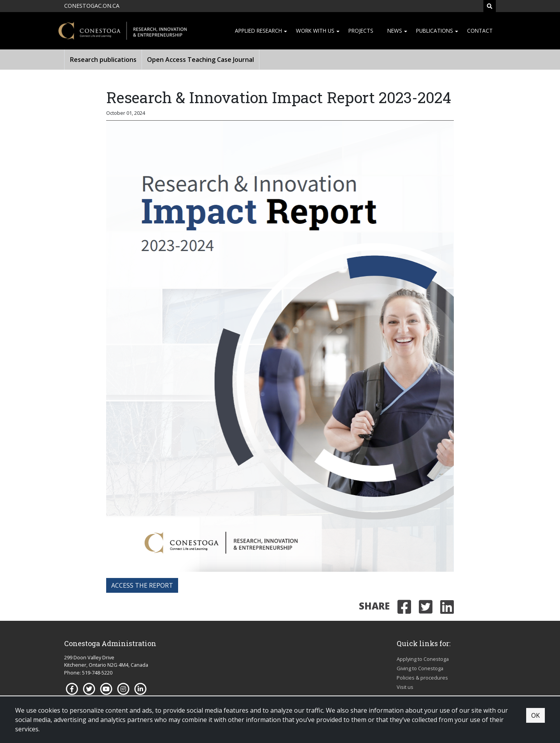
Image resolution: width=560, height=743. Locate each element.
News (395, 31)
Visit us (405, 687)
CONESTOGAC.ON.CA (92, 6)
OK (535, 715)
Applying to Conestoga (423, 659)
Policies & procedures (422, 678)
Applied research (258, 31)
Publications (435, 31)
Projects (361, 31)
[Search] (490, 6)
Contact (480, 31)
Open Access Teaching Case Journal (200, 60)
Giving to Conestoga (420, 668)
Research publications (103, 60)
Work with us (315, 31)
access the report (142, 585)
